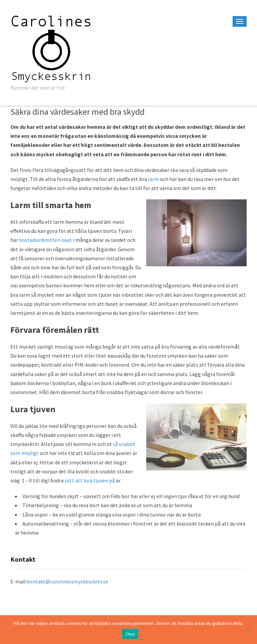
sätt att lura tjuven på (90, 480)
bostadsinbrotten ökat (46, 240)
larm (153, 179)
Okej (130, 634)
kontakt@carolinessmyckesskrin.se (67, 581)
